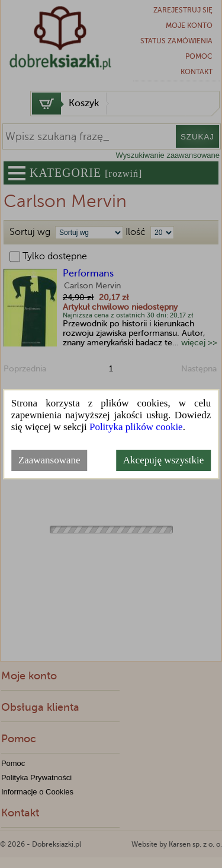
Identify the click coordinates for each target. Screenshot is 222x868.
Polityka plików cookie (136, 427)
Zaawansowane (49, 460)
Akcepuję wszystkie (163, 460)
